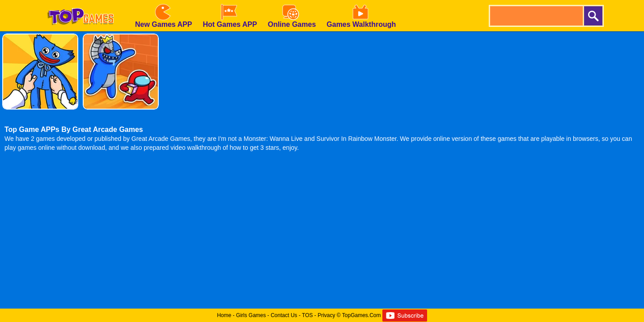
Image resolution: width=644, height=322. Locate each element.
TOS (307, 315)
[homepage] (80, 3)
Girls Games (251, 315)
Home (224, 315)
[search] (536, 16)
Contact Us (284, 315)
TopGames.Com (362, 315)
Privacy (326, 315)
